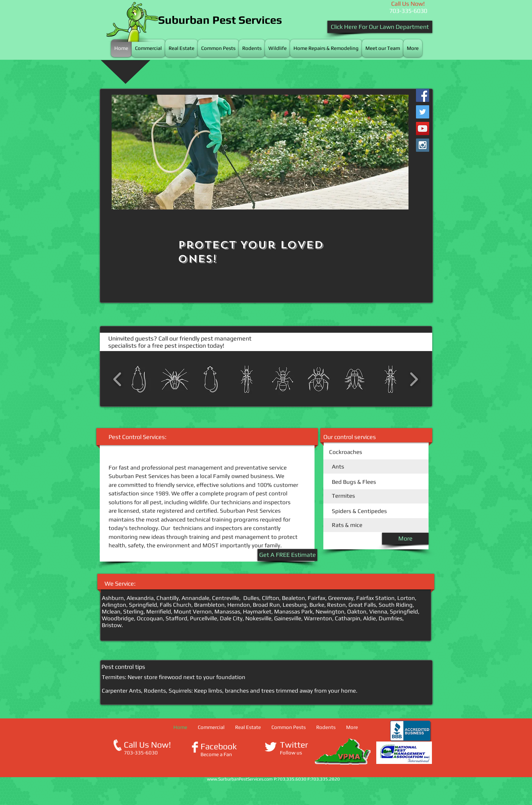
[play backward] (118, 379)
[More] (405, 539)
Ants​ (338, 466)
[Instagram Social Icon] (423, 145)
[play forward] (414, 379)
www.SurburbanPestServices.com (240, 779)
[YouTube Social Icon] (423, 129)
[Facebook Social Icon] (423, 95)
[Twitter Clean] (271, 747)
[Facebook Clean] (195, 747)
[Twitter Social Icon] (423, 112)
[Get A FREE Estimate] (287, 555)
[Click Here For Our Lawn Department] (380, 27)
